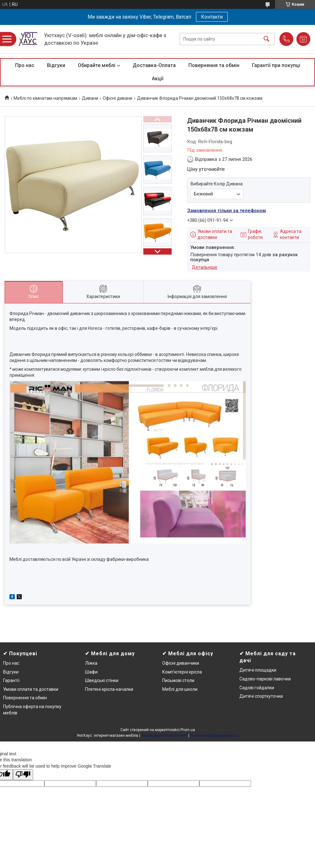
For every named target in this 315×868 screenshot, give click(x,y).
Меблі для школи (180, 689)
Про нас (25, 65)
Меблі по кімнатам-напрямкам (45, 98)
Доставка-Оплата (154, 65)
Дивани (90, 98)
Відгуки (56, 65)
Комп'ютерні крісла (182, 672)
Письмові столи (178, 680)
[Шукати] (266, 39)
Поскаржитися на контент (164, 736)
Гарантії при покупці (276, 65)
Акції (158, 79)
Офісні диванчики (181, 663)
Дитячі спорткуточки (261, 696)
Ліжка (91, 663)
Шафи (91, 672)
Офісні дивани (117, 98)
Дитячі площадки (258, 670)
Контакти (212, 17)
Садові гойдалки (257, 688)
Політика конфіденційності (214, 736)
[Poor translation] (23, 775)
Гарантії (11, 680)
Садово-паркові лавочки (265, 679)
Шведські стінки (102, 680)
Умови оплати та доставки (31, 689)
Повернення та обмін (214, 65)
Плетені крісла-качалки (109, 689)
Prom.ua (188, 730)
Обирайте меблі (97, 65)
